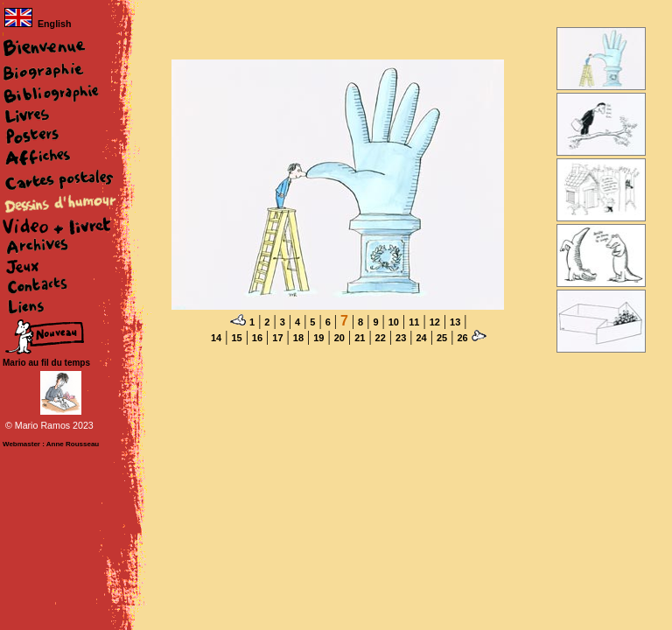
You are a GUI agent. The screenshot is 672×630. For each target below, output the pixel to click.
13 (455, 322)
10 (394, 322)
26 (462, 338)
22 (381, 338)
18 (298, 338)
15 (236, 338)
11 (414, 322)
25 (442, 338)
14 (216, 338)
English (38, 24)
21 (360, 338)
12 (435, 322)
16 (257, 338)
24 (421, 338)
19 (318, 338)
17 (277, 338)
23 (401, 338)
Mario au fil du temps (46, 363)
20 (339, 338)
